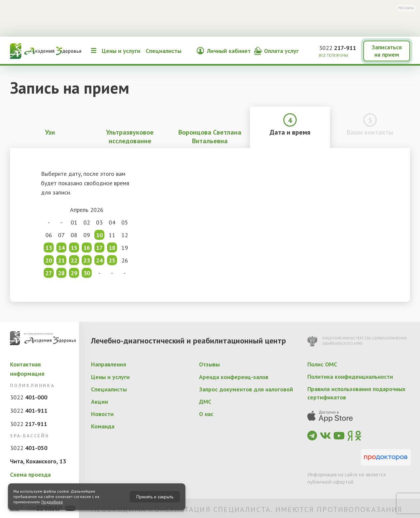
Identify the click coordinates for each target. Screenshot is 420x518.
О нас (206, 414)
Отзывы (209, 364)
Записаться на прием (387, 51)
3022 (337, 48)
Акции (99, 402)
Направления (108, 364)
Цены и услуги (121, 51)
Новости (102, 414)
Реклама (406, 8)
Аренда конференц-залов (234, 377)
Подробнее (52, 502)
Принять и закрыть (155, 497)
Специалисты (163, 51)
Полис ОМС (322, 364)
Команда (103, 426)
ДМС (205, 402)
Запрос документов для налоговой (246, 389)
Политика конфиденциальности (350, 377)
